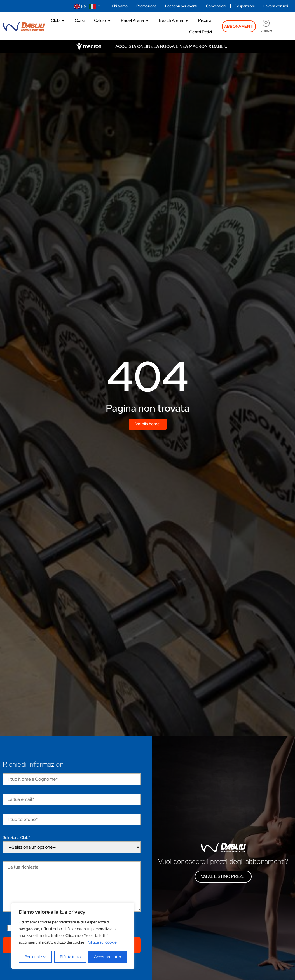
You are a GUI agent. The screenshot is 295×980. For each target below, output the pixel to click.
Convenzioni (216, 6)
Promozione (146, 6)
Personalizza (35, 957)
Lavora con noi (276, 6)
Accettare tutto (108, 957)
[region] (73, 936)
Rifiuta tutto (70, 957)
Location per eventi (181, 6)
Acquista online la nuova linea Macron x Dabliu (171, 46)
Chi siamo (120, 6)
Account (267, 31)
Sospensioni (245, 6)
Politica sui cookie (102, 943)
